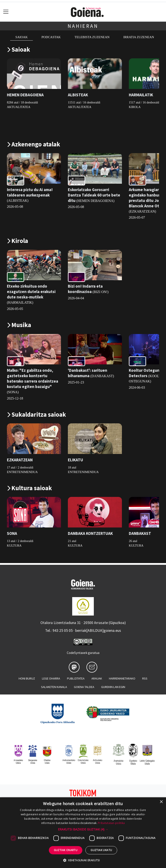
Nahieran (83, 26)
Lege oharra (51, 678)
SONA (12, 533)
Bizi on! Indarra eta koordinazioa (85, 289)
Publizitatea (76, 678)
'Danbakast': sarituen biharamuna (88, 373)
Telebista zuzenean (92, 37)
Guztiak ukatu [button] (101, 850)
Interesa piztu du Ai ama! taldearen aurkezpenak (30, 192)
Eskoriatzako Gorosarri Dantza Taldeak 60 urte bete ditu (94, 195)
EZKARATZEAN (20, 460)
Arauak (97, 678)
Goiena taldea (84, 687)
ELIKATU (75, 460)
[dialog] (83, 833)
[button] (83, 829)
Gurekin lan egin (113, 687)
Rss (145, 678)
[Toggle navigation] (6, 12)
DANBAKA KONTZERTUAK (90, 533)
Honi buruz (27, 678)
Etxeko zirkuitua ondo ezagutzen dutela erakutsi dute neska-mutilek (31, 292)
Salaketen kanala (54, 687)
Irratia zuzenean (139, 37)
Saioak (22, 37)
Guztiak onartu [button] (66, 850)
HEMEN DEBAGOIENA (25, 95)
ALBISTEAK (78, 95)
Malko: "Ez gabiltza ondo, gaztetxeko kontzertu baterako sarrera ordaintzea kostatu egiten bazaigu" (33, 378)
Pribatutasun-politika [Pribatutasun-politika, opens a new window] (111, 823)
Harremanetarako (122, 678)
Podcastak (51, 37)
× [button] (161, 802)
